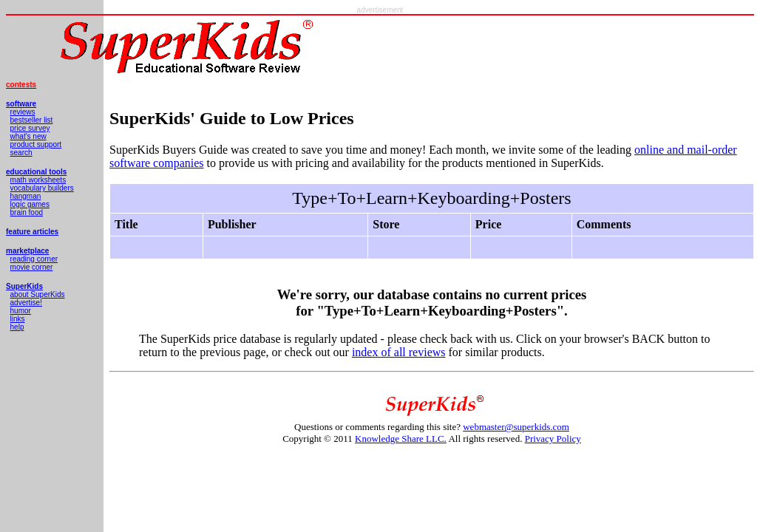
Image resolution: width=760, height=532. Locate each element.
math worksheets (38, 180)
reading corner (34, 259)
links (18, 319)
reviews (23, 112)
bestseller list (32, 120)
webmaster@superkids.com (516, 427)
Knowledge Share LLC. (401, 439)
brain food (27, 212)
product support (36, 144)
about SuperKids (38, 294)
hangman (26, 196)
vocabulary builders (42, 188)
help (17, 327)
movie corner (32, 267)
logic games (30, 204)
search (21, 153)
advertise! (26, 303)
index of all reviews (399, 352)
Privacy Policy (553, 439)
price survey (30, 128)
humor (21, 311)
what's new (28, 136)
